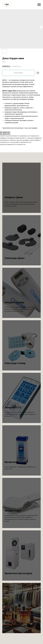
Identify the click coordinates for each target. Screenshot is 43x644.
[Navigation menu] (39, 5)
